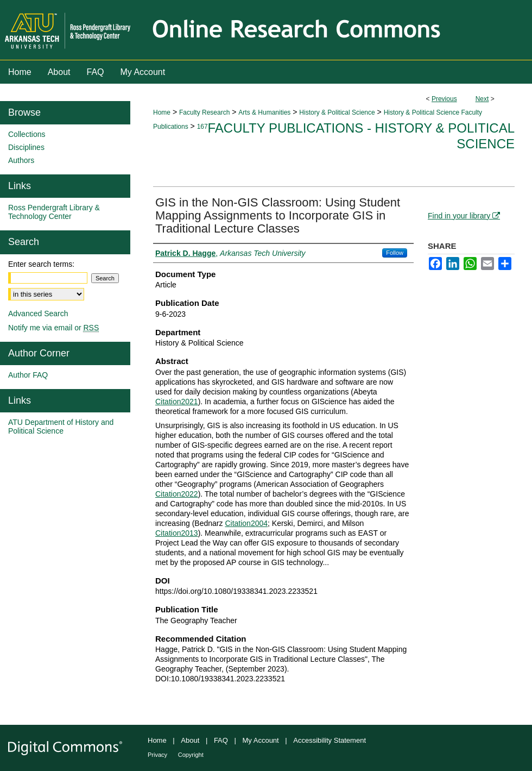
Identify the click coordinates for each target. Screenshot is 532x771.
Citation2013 (177, 533)
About (190, 740)
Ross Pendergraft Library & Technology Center (54, 212)
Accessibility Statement (330, 740)
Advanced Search (38, 314)
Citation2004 (246, 523)
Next (482, 99)
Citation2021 (177, 402)
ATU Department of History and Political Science (61, 427)
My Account (261, 740)
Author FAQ (28, 375)
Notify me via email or (53, 328)
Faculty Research (204, 112)
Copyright (191, 755)
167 (202, 127)
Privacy (157, 755)
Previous (444, 99)
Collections (27, 134)
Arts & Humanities (264, 112)
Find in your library (464, 216)
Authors (21, 160)
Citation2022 (177, 494)
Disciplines (26, 147)
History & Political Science (337, 112)
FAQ (221, 740)
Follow (395, 253)
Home (162, 112)
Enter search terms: (41, 264)
